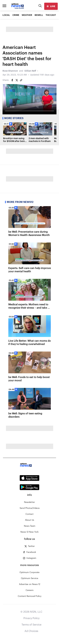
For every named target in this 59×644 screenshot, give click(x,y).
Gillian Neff (30, 71)
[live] (51, 6)
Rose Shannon (10, 71)
